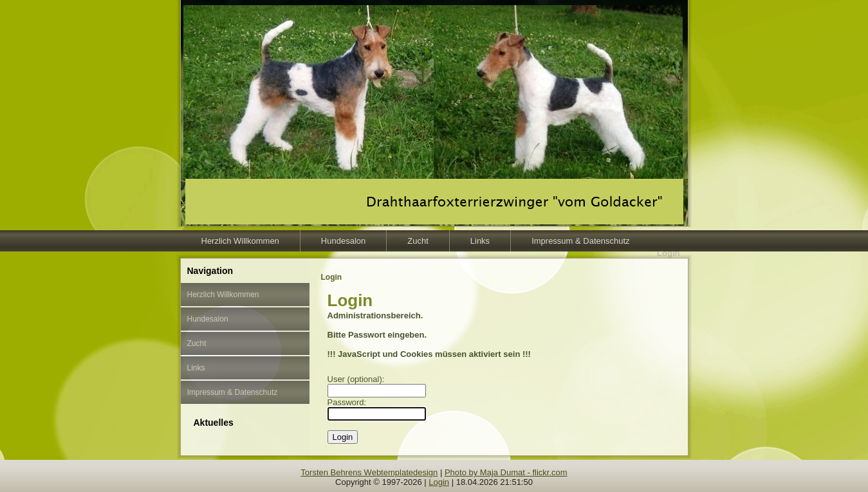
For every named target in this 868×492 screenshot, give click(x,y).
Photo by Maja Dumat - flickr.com (506, 472)
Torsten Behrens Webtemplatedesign (369, 472)
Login (439, 482)
